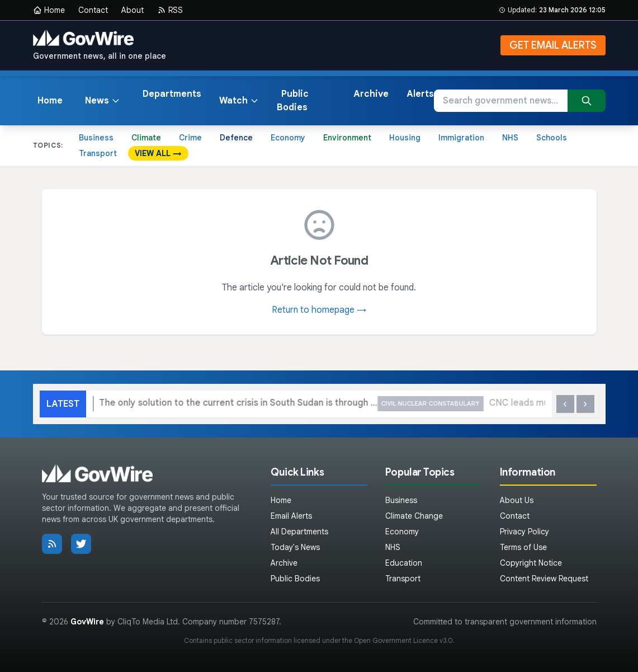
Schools (552, 138)
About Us (517, 500)
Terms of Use (523, 547)
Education (404, 563)
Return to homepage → (319, 310)
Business (96, 138)
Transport (98, 153)
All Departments (299, 532)
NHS (510, 138)
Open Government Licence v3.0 (403, 640)
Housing (405, 138)
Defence (236, 138)
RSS (170, 10)
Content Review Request (544, 579)
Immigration (461, 138)
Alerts (420, 94)
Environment (347, 138)
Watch (239, 101)
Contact (93, 10)
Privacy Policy (524, 532)
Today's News (295, 547)
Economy (288, 138)
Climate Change (414, 516)
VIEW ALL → (158, 153)
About (133, 10)
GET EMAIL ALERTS (553, 45)
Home (49, 10)
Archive (371, 94)
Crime (190, 138)
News (103, 101)
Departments (172, 94)
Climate (146, 138)
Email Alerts (291, 516)
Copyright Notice (531, 563)
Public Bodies (293, 101)
